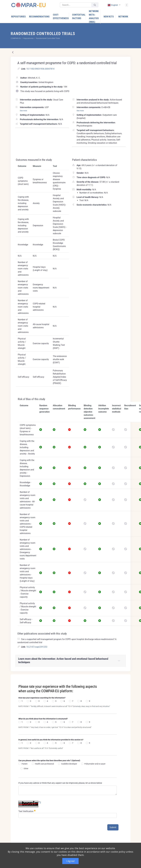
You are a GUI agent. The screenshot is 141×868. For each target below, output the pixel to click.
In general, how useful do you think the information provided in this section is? (51, 740)
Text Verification (27, 811)
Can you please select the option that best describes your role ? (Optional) (49, 760)
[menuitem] (19, 17)
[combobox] (114, 5)
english (113, 5)
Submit (113, 827)
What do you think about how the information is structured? (43, 719)
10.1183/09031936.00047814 (40, 69)
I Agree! (70, 861)
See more (23, 111)
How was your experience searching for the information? (42, 698)
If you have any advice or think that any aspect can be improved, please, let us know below (60, 783)
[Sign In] (126, 5)
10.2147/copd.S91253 (37, 647)
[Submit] (95, 5)
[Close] (127, 677)
